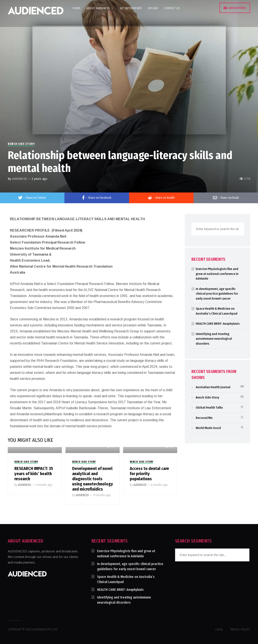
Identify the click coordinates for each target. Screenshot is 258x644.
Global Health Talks (209, 408)
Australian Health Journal (213, 387)
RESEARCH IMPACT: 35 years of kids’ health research (34, 474)
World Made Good (208, 428)
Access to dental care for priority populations (149, 474)
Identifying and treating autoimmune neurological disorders (214, 339)
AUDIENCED (19, 179)
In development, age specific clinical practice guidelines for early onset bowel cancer (217, 294)
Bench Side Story (21, 144)
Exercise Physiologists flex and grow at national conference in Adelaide (217, 274)
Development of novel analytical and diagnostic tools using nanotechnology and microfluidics (93, 479)
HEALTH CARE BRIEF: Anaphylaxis (218, 324)
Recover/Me (204, 418)
